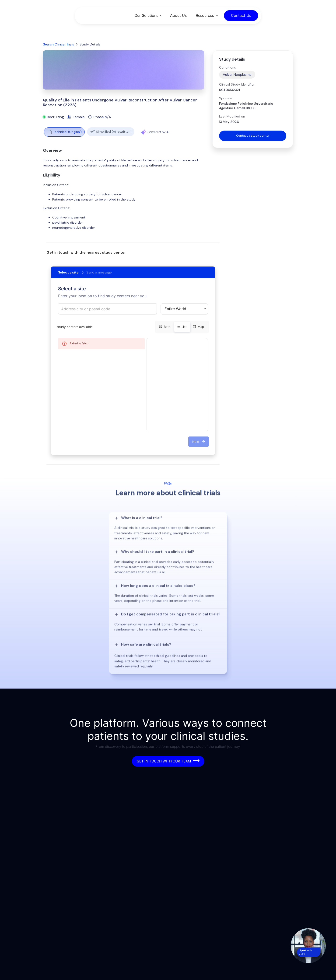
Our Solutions (146, 15)
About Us (178, 15)
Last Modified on (232, 116)
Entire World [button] (175, 309)
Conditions (227, 67)
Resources (205, 15)
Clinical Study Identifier (237, 84)
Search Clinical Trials (58, 44)
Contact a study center (253, 136)
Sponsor (226, 98)
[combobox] (107, 309)
